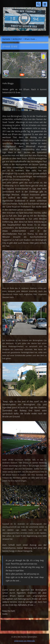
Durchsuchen (38, 4)
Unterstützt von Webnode (24, 641)
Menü (45, 4)
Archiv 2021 (17, 39)
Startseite (6, 39)
